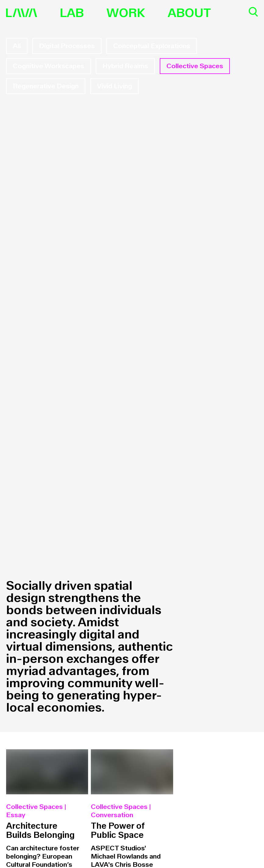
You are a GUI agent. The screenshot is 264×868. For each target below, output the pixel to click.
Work (126, 13)
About (189, 13)
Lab (72, 13)
